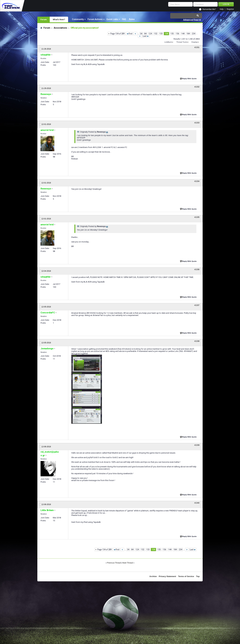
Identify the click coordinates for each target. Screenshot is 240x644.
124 (150, 34)
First (129, 34)
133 (161, 34)
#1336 (197, 269)
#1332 (197, 87)
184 (188, 34)
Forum (44, 19)
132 (156, 34)
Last (146, 36)
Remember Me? (209, 9)
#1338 (197, 341)
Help (222, 9)
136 (177, 34)
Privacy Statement (167, 576)
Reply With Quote (189, 78)
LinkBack (168, 42)
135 (172, 34)
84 (145, 34)
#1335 (197, 217)
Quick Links (112, 19)
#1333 (197, 123)
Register (230, 9)
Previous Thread (114, 563)
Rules (132, 19)
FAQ (124, 19)
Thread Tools (182, 42)
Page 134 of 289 (117, 34)
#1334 (197, 181)
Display (194, 42)
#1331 (197, 47)
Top (198, 576)
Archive (153, 576)
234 (194, 34)
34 (141, 34)
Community (78, 19)
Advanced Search (192, 20)
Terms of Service (186, 576)
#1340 (197, 503)
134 (166, 34)
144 (183, 34)
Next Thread (128, 563)
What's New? (59, 19)
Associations (60, 28)
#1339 (197, 445)
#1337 (197, 305)
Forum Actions (95, 19)
